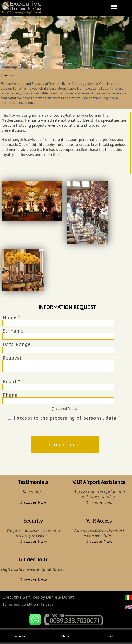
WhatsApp (22, 636)
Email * (12, 381)
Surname (13, 331)
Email (110, 636)
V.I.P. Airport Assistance (99, 482)
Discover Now (33, 502)
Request (12, 358)
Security (33, 521)
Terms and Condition (20, 604)
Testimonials (33, 482)
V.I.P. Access (99, 521)
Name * (11, 317)
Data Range (17, 344)
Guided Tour (33, 559)
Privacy (47, 604)
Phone (10, 395)
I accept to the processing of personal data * (67, 418)
